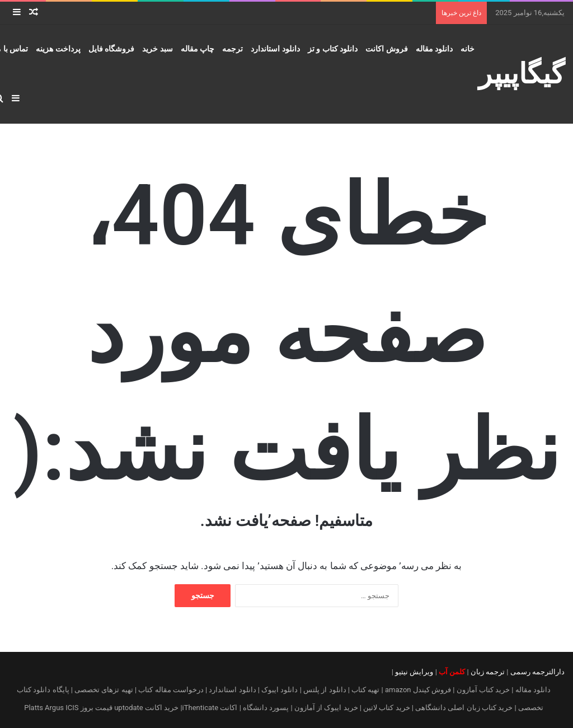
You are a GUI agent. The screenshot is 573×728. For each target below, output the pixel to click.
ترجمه (233, 49)
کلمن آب (452, 672)
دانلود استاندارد (275, 49)
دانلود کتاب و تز (333, 49)
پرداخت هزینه (58, 49)
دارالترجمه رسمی (537, 672)
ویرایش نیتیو (414, 672)
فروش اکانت (386, 49)
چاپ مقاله (198, 49)
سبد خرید (157, 49)
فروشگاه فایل (111, 49)
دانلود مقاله (434, 49)
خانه (468, 49)
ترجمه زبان (488, 672)
